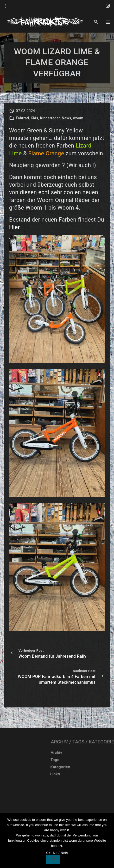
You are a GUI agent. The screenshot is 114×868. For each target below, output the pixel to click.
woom (78, 118)
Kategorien (91, 767)
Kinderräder (50, 118)
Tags (87, 760)
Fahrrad (22, 118)
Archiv (91, 753)
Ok (48, 853)
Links (84, 774)
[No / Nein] (53, 859)
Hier (14, 227)
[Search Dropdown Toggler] (96, 22)
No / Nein (60, 853)
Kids (34, 118)
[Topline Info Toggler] (6, 6)
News (66, 118)
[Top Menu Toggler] (108, 22)
